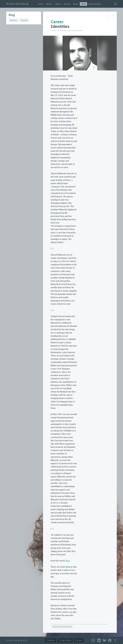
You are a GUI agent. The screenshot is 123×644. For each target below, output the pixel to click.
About (58, 4)
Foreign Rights (65, 640)
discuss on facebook (62, 627)
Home (41, 4)
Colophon (51, 640)
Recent (13, 20)
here (68, 561)
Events (67, 4)
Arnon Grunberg (17, 4)
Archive (24, 20)
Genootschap (95, 4)
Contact (79, 640)
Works (49, 4)
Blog (83, 4)
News (76, 4)
